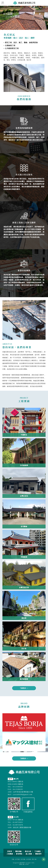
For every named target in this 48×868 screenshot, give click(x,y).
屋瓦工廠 (34, 859)
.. (35, 863)
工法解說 (38, 851)
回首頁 (10, 851)
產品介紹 (28, 851)
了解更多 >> (24, 688)
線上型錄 (29, 854)
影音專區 (19, 854)
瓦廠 (13, 859)
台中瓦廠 (17, 859)
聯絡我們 (38, 854)
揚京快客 (22, 863)
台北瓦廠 (28, 859)
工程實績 (10, 854)
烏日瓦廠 (23, 859)
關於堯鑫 (18, 851)
